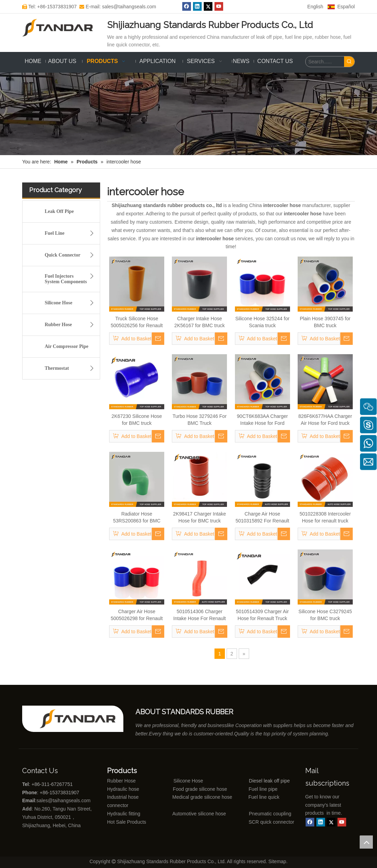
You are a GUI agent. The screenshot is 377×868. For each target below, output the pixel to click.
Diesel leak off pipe (269, 781)
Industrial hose (123, 797)
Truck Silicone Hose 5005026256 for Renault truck (137, 322)
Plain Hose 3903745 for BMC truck (325, 322)
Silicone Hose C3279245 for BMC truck (325, 615)
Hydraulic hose (123, 789)
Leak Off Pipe (59, 211)
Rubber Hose (71, 325)
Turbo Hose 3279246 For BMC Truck (200, 420)
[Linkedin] (321, 822)
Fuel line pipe (263, 789)
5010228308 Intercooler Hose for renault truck (325, 517)
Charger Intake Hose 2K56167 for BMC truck (200, 322)
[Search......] (325, 62)
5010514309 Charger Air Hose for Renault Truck (262, 615)
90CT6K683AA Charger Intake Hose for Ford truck (262, 420)
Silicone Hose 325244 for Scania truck (262, 322)
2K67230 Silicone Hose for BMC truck (137, 420)
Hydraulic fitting (124, 814)
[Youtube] (342, 822)
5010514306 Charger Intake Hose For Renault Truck (200, 615)
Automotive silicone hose (186, 814)
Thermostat (71, 368)
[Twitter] (331, 822)
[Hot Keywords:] (349, 62)
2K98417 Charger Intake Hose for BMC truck (200, 517)
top (366, 842)
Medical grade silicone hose (202, 797)
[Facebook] (310, 822)
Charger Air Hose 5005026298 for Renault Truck (137, 615)
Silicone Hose (71, 303)
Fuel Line (71, 233)
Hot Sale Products (127, 822)
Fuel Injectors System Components (71, 278)
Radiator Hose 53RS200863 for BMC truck (137, 518)
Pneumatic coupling (270, 814)
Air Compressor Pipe (67, 346)
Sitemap (277, 861)
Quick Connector (71, 255)
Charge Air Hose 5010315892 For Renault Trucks (262, 518)
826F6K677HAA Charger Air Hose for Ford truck (325, 420)
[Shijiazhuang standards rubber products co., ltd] (81, 719)
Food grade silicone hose (201, 789)
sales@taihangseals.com (64, 800)
